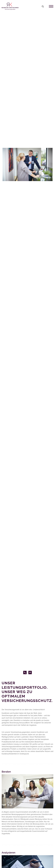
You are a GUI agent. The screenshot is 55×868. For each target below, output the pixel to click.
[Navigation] (50, 6)
